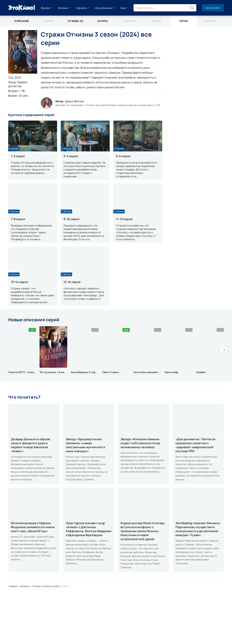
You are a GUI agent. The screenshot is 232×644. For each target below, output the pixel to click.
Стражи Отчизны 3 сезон (46, 586)
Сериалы (81, 8)
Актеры (102, 21)
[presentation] (224, 350)
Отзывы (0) (76, 21)
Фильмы (63, 8)
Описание (22, 21)
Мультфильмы (104, 8)
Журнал (45, 8)
